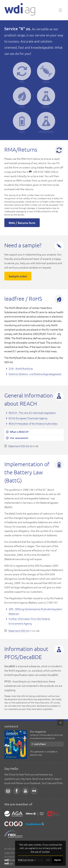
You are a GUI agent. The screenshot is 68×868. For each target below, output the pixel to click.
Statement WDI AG (19, 446)
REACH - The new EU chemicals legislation (32, 413)
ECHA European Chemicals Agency (28, 418)
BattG (22, 123)
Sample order (18, 276)
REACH (46, 98)
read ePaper (40, 744)
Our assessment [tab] (19, 438)
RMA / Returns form (22, 223)
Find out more (25, 860)
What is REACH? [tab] (19, 432)
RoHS (22, 98)
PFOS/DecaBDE (46, 123)
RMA (22, 73)
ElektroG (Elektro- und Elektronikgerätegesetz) (35, 374)
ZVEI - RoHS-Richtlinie (21, 369)
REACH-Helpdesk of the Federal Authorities (33, 424)
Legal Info (9, 853)
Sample (46, 73)
